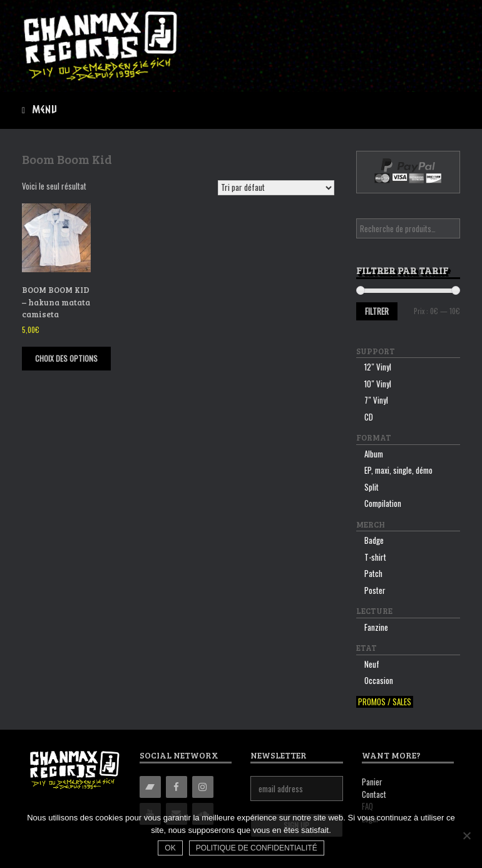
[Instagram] (203, 787)
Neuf (372, 664)
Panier (372, 782)
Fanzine (376, 627)
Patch (373, 573)
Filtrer (377, 311)
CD (369, 417)
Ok (170, 848)
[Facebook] (177, 787)
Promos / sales (385, 702)
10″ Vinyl (378, 384)
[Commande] (276, 188)
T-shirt (375, 557)
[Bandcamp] (150, 787)
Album (374, 454)
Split (372, 487)
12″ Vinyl (378, 367)
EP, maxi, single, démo (398, 470)
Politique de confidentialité (257, 848)
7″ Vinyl (376, 400)
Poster (375, 590)
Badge (374, 540)
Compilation (383, 503)
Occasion (379, 680)
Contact (374, 794)
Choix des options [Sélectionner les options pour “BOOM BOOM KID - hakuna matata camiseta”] (66, 358)
